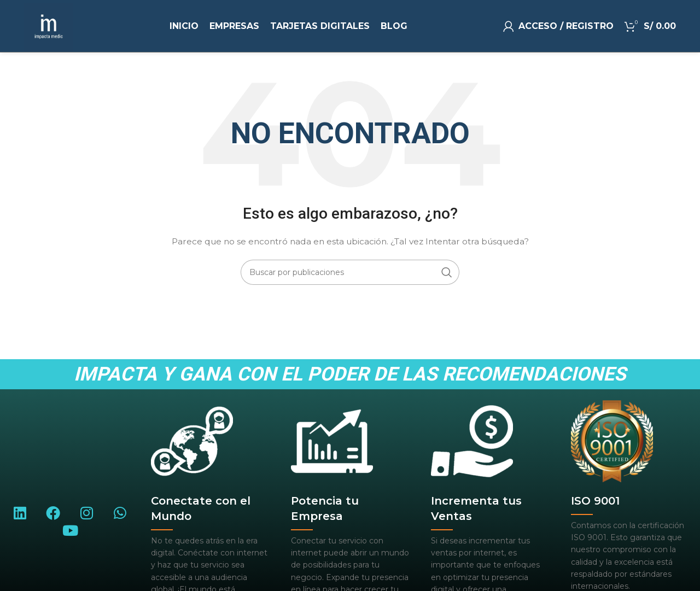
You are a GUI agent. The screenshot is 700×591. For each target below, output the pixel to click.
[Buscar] (350, 272)
